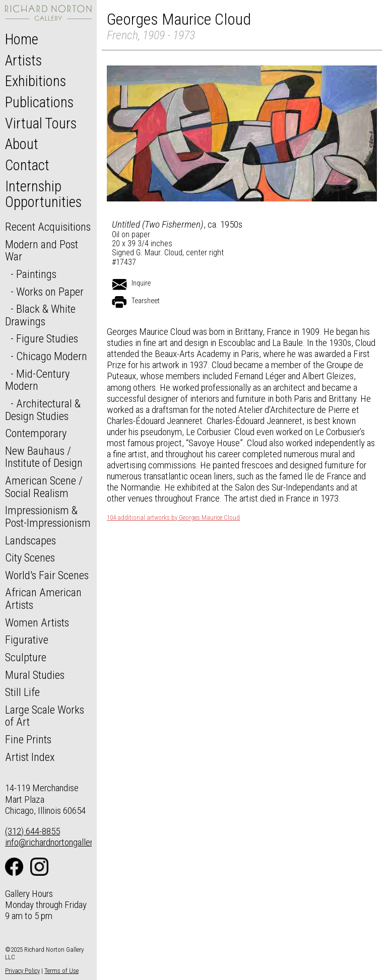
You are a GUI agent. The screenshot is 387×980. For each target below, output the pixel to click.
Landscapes (30, 540)
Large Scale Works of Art (45, 716)
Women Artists (37, 622)
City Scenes (30, 557)
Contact (27, 165)
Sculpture (26, 657)
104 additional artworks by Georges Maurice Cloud (173, 518)
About (22, 144)
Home (22, 39)
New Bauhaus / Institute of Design (44, 457)
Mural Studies (35, 675)
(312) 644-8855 (33, 831)
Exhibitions (36, 81)
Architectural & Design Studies (43, 410)
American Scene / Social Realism (44, 487)
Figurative (27, 640)
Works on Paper (50, 292)
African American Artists (43, 599)
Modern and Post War (42, 251)
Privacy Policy (22, 971)
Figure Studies (47, 338)
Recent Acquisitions (48, 227)
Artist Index (30, 757)
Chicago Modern (52, 356)
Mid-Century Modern (37, 380)
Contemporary (36, 433)
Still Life (22, 692)
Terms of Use (61, 971)
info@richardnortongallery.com (60, 842)
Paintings (36, 274)
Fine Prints (28, 739)
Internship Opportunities (43, 194)
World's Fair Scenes (47, 575)
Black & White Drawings (40, 315)
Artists (23, 60)
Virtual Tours (41, 123)
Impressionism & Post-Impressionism (48, 516)
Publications (39, 102)
